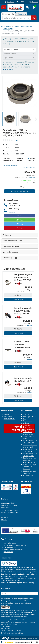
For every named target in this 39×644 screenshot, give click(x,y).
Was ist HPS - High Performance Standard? (29, 467)
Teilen (19, 216)
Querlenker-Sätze (10, 543)
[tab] (8, 14)
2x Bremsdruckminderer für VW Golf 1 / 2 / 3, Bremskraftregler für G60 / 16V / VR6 (23, 379)
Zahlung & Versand (30, 417)
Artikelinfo (7, 235)
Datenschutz (27, 421)
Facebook (4, 517)
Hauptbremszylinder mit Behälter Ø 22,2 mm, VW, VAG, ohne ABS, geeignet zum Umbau (23, 278)
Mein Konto (10, 2)
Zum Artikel (18, 300)
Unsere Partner (28, 434)
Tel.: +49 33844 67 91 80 (10, 510)
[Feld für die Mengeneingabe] (31, 187)
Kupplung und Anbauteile (23, 27)
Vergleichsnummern (11, 252)
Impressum (27, 425)
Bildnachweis (28, 432)
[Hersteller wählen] (19, 50)
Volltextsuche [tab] (21, 14)
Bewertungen (10, 258)
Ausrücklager (8, 29)
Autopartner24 (6, 27)
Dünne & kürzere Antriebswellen (15, 545)
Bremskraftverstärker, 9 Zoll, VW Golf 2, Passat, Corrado (23, 311)
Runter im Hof (28, 475)
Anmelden (6, 608)
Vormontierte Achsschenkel (13, 550)
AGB (25, 419)
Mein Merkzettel (9, 419)
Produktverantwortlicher (13, 241)
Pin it (20, 228)
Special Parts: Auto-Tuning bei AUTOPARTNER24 (30, 460)
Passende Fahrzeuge (11, 246)
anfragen (12, 212)
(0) (17, 140)
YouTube (4, 520)
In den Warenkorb (19, 191)
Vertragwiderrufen (19, 429)
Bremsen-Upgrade (10, 547)
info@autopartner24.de (9, 513)
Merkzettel (34, 2)
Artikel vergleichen (29, 167)
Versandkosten (31, 177)
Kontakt (6, 414)
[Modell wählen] (19, 54)
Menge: (23, 187)
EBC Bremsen (8, 552)
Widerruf (26, 423)
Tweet (20, 224)
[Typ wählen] (19, 58)
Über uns (26, 414)
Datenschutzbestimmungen (20, 616)
